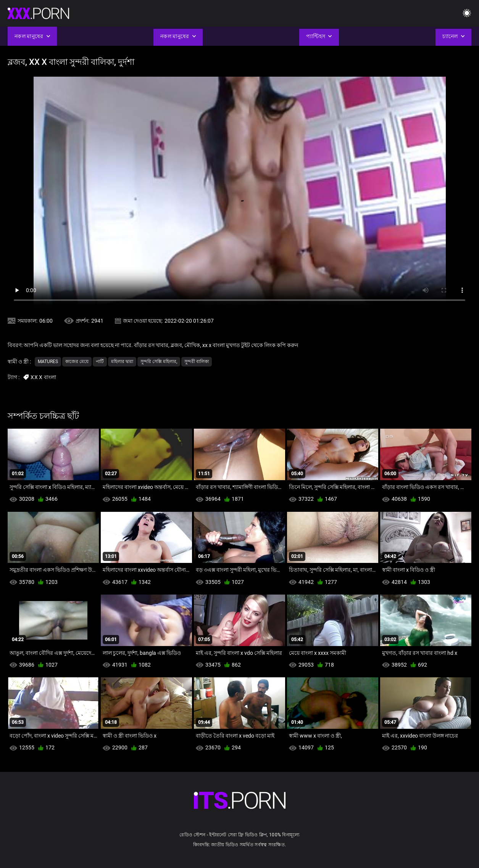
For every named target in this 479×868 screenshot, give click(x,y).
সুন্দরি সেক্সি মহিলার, (159, 362)
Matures (48, 362)
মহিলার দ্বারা (122, 362)
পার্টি (100, 362)
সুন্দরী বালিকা (197, 362)
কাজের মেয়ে (77, 362)
